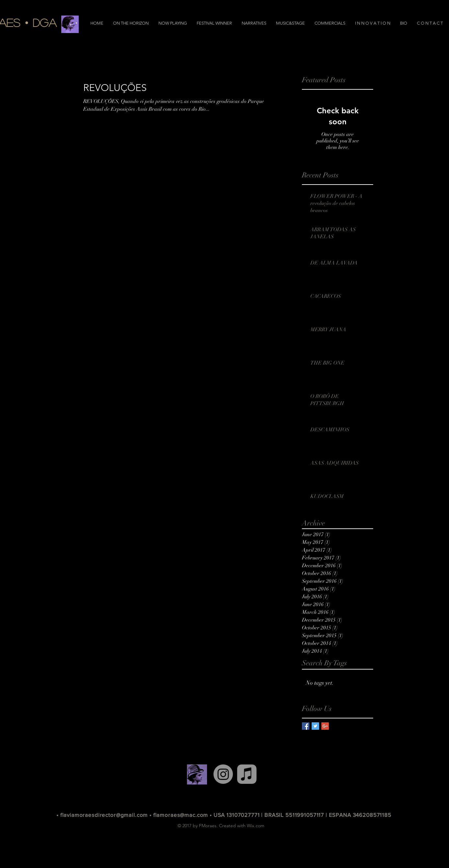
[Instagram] (223, 774)
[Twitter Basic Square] (315, 726)
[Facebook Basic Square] (306, 726)
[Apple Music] (247, 774)
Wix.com (256, 826)
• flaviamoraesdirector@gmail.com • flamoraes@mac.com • (135, 815)
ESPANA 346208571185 (360, 815)
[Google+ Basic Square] (325, 726)
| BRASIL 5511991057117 (293, 815)
